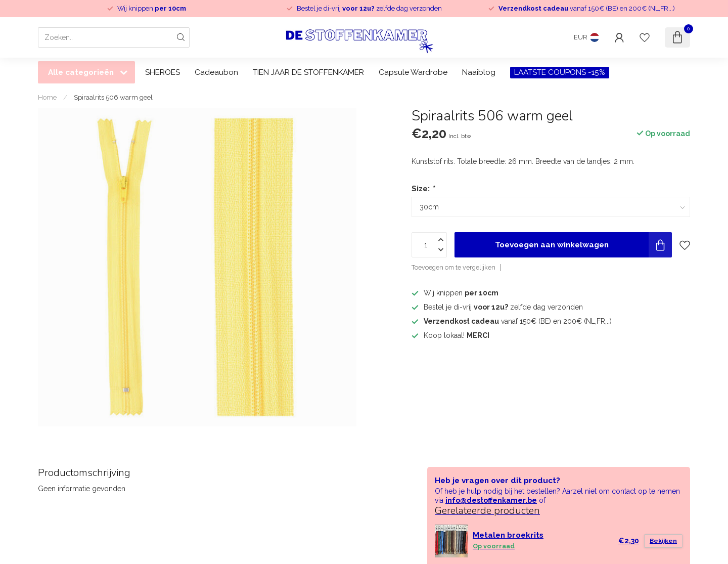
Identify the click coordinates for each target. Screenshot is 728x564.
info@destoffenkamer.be (491, 500)
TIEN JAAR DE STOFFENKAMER (308, 72)
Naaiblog (479, 72)
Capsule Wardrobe (413, 72)
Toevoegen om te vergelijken (453, 267)
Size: (423, 189)
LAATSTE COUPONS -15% (560, 72)
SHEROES (163, 72)
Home (47, 97)
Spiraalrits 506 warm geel (113, 97)
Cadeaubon (216, 72)
